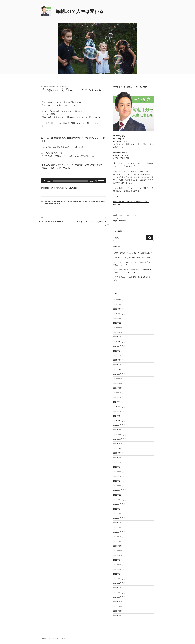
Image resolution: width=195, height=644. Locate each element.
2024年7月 (117, 402)
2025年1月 (117, 374)
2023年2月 (117, 481)
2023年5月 (117, 467)
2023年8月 (117, 453)
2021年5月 (117, 579)
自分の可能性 (49, 204)
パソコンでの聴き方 (121, 158)
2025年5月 (117, 355)
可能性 (70, 201)
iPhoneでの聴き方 (120, 152)
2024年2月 (117, 425)
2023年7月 (117, 458)
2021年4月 (117, 583)
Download (73, 188)
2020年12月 (118, 602)
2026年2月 (117, 314)
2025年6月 (117, 351)
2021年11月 (118, 551)
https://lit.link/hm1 (120, 221)
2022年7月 (117, 513)
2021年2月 (117, 593)
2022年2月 (117, 537)
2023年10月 (118, 444)
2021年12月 (118, 546)
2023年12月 (118, 435)
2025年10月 (118, 332)
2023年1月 (117, 486)
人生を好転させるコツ (61, 201)
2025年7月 (117, 346)
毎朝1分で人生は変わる (80, 11)
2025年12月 (118, 323)
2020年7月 (117, 616)
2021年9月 (117, 560)
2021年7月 (117, 569)
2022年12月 (118, 490)
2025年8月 (117, 342)
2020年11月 (118, 606)
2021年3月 (117, 588)
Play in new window (58, 188)
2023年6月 (117, 462)
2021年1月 (117, 597)
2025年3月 (117, 365)
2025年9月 (117, 337)
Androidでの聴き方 (121, 155)
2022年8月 (117, 509)
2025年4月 (117, 360)
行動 (55, 204)
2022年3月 (117, 532)
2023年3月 (117, 476)
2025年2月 (117, 369)
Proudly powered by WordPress (53, 638)
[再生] (45, 181)
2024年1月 (117, 430)
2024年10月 (118, 388)
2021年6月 (117, 574)
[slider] (70, 181)
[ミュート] (96, 181)
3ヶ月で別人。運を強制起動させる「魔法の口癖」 (133, 258)
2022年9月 (117, 504)
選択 (59, 204)
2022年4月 (117, 527)
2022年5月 (117, 523)
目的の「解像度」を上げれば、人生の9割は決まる (133, 253)
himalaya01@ (61, 86)
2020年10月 (118, 611)
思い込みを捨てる (78, 201)
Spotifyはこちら (120, 139)
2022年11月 (118, 495)
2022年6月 (117, 518)
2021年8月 (117, 565)
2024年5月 (117, 411)
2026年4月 (117, 304)
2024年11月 (118, 383)
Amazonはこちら (121, 141)
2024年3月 (117, 421)
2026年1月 (117, 318)
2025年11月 (118, 328)
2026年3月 (117, 309)
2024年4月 (117, 416)
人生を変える (49, 201)
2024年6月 (117, 407)
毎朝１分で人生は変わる (92, 201)
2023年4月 (117, 472)
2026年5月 (117, 300)
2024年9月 (117, 393)
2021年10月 (118, 555)
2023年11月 (118, 439)
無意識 (103, 201)
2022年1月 (117, 541)
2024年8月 (117, 397)
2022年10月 (118, 500)
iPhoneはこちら (121, 136)
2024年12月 (118, 379)
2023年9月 (117, 448)
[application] (74, 181)
